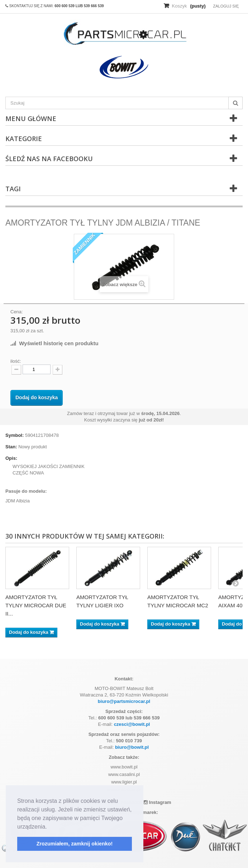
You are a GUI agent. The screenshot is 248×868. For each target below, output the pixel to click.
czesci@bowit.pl (132, 724)
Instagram (158, 802)
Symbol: (15, 435)
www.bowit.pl (124, 767)
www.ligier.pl (124, 782)
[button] (49, 827)
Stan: (11, 447)
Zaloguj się (226, 6)
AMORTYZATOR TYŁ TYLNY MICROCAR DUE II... (36, 605)
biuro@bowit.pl (132, 747)
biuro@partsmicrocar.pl (124, 701)
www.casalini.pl (124, 774)
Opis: (11, 458)
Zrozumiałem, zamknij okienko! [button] (75, 844)
